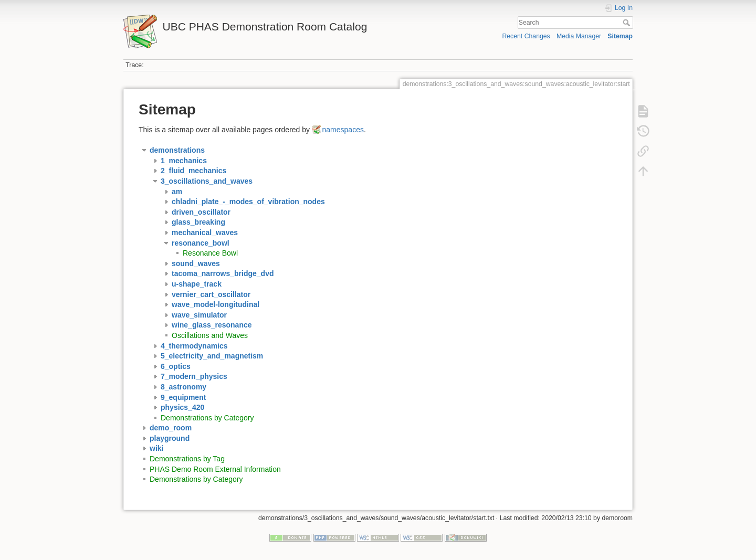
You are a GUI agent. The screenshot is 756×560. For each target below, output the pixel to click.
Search (628, 23)
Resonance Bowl (210, 253)
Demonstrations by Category (207, 418)
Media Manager (579, 36)
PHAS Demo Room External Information (215, 469)
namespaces (343, 130)
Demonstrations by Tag (187, 459)
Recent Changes (526, 36)
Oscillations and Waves (210, 335)
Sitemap (620, 36)
